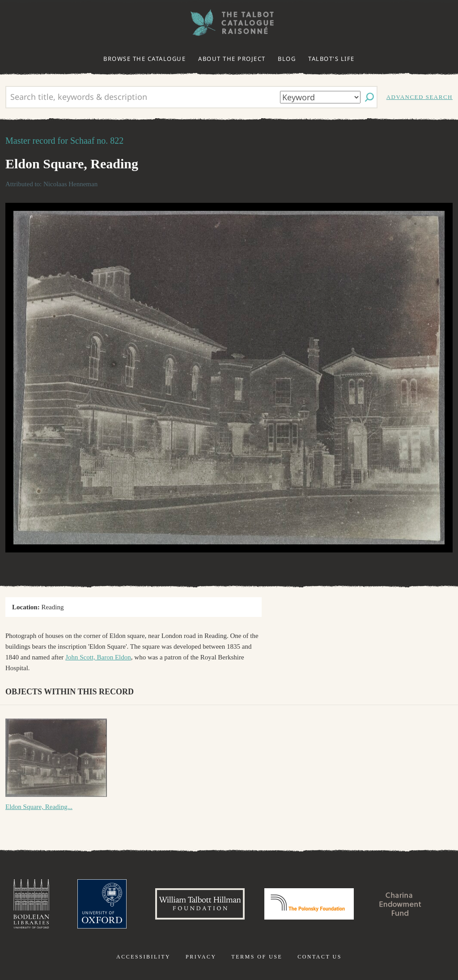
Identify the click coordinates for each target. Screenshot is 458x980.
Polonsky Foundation (309, 904)
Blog (287, 59)
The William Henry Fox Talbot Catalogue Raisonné (229, 23)
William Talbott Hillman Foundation (200, 904)
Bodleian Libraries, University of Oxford (31, 904)
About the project (232, 59)
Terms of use (257, 957)
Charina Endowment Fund (400, 904)
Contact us (320, 957)
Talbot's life (331, 59)
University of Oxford (102, 904)
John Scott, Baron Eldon (98, 657)
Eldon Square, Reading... (39, 807)
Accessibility (143, 957)
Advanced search (420, 97)
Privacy (201, 957)
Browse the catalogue (144, 59)
